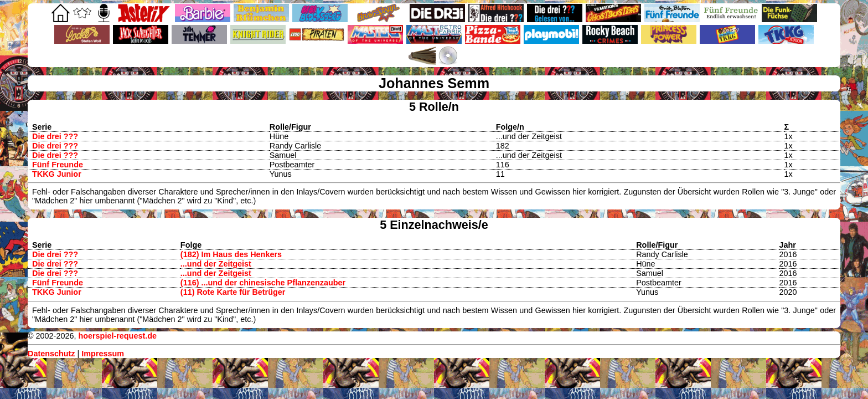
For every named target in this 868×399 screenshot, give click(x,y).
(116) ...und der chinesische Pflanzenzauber (263, 283)
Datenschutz (51, 354)
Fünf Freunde (58, 165)
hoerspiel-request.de (117, 336)
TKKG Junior (57, 174)
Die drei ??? (55, 136)
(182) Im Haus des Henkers (231, 254)
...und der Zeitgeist (216, 264)
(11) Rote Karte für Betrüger (233, 292)
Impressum (103, 354)
